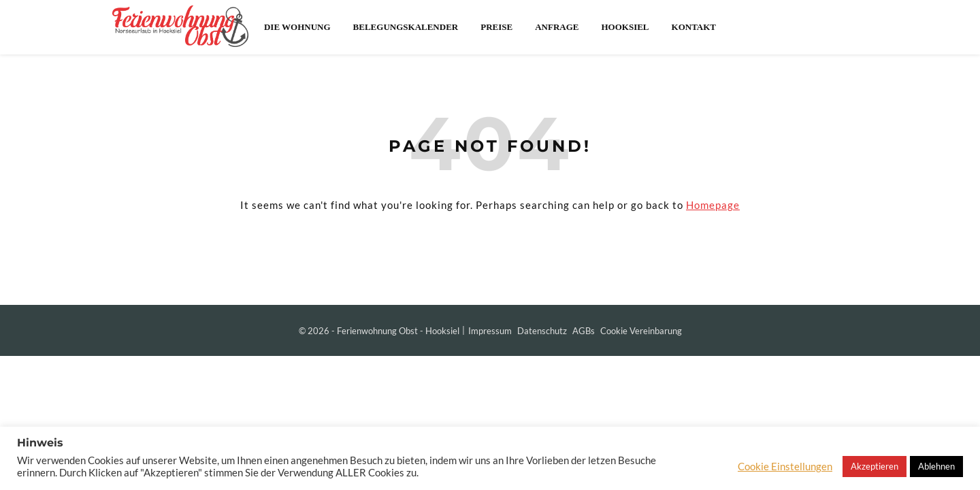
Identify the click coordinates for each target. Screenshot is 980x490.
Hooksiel (625, 27)
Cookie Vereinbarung (641, 331)
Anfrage (557, 27)
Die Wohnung (297, 27)
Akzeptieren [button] (875, 466)
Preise (496, 27)
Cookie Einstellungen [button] (785, 467)
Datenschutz (542, 331)
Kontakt (694, 27)
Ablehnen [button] (936, 466)
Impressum (490, 331)
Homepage (713, 205)
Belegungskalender (406, 27)
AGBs (584, 331)
